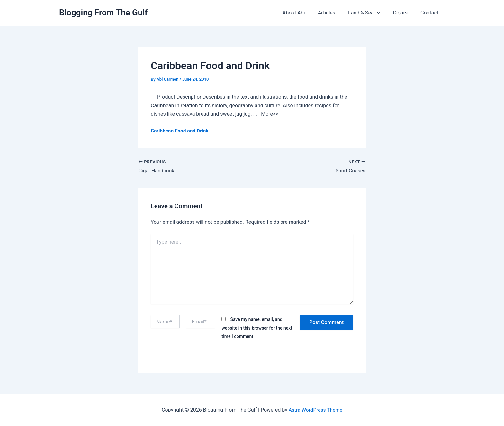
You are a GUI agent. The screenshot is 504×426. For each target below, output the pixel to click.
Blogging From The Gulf (103, 13)
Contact (431, 13)
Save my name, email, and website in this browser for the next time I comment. (257, 328)
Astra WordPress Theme (315, 410)
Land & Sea (370, 13)
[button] (383, 13)
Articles (336, 13)
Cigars (404, 13)
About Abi (305, 13)
